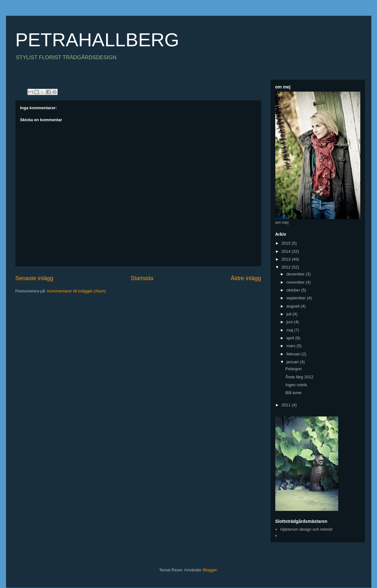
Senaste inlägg (34, 278)
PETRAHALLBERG (97, 40)
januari (293, 362)
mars (291, 346)
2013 (287, 259)
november (296, 282)
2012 (287, 267)
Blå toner (294, 393)
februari (294, 354)
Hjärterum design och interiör (307, 529)
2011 (287, 405)
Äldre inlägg (246, 278)
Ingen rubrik (296, 385)
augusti (294, 306)
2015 (287, 243)
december (296, 274)
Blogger (210, 570)
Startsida (142, 278)
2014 (287, 251)
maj (290, 330)
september (297, 298)
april (291, 338)
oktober (294, 290)
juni (290, 322)
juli (289, 314)
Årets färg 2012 (299, 377)
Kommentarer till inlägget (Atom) (77, 291)
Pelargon (294, 369)
